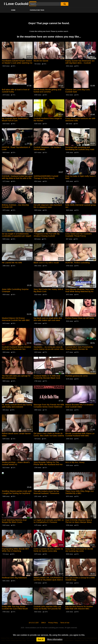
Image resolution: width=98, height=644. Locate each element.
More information (55, 639)
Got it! (41, 639)
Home (13, 10)
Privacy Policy (53, 623)
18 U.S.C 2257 (34, 623)
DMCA (43, 623)
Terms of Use (65, 623)
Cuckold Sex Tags (37, 10)
